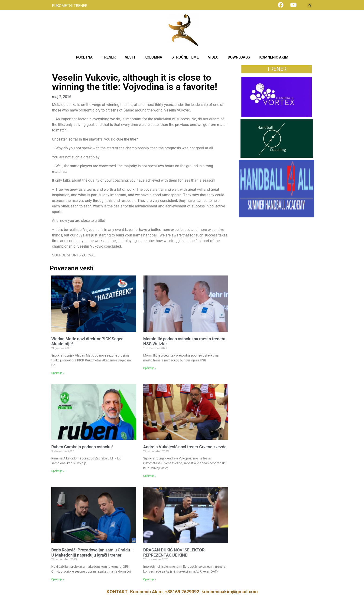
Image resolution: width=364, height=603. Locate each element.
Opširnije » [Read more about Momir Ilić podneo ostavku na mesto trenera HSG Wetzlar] (150, 368)
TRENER (109, 57)
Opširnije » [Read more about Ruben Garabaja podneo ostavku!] (58, 471)
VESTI (130, 57)
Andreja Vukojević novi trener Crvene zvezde (185, 447)
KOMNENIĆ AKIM (274, 57)
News (57, 68)
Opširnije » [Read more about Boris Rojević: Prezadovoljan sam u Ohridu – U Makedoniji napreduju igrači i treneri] (58, 579)
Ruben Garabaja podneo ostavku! (82, 447)
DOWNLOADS (239, 57)
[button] (310, 5)
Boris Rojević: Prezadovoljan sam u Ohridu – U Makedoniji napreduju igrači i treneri (92, 552)
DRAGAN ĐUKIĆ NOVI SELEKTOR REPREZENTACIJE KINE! (174, 552)
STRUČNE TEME (185, 57)
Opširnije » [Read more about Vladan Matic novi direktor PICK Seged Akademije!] (58, 373)
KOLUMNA (153, 57)
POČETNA (84, 57)
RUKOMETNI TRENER (70, 6)
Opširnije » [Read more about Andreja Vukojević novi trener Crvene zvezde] (150, 476)
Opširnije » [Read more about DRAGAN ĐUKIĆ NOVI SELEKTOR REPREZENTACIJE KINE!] (150, 579)
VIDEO (213, 57)
